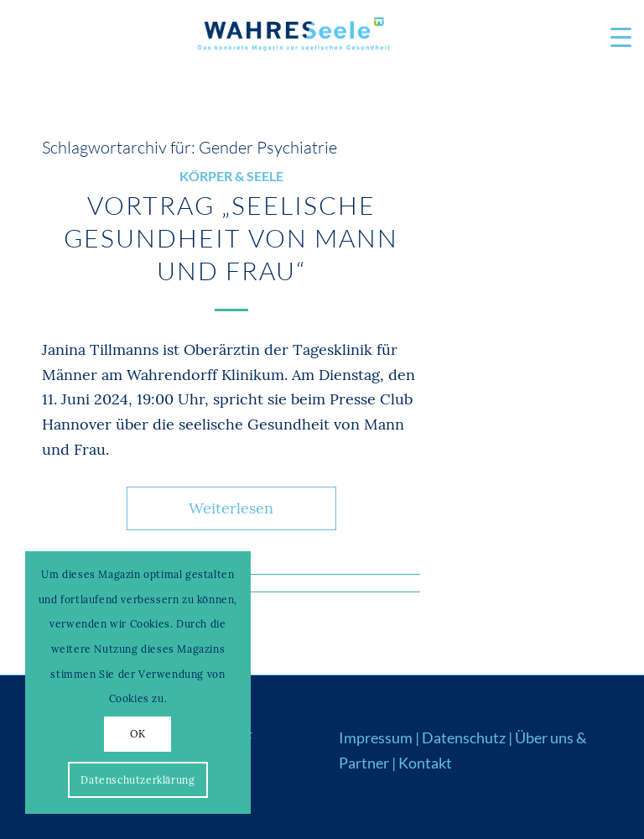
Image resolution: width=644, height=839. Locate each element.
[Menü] (613, 38)
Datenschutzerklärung (138, 780)
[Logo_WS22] (293, 38)
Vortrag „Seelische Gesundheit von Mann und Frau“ (231, 238)
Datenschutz (464, 737)
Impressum (376, 737)
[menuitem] (613, 38)
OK (138, 734)
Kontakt (425, 763)
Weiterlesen (231, 508)
